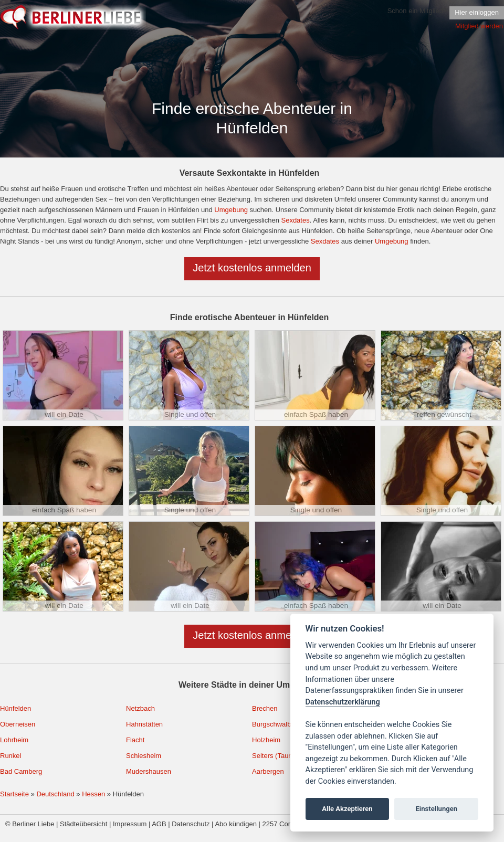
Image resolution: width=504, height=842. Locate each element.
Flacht (135, 740)
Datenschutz (191, 824)
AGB (159, 824)
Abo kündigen (236, 824)
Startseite (14, 794)
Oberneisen (18, 724)
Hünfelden (15, 708)
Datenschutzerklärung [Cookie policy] (343, 702)
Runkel (10, 756)
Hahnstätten (144, 724)
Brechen (265, 708)
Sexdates (295, 220)
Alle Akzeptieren (347, 809)
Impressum (130, 824)
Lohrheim (14, 740)
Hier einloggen (477, 12)
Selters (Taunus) (277, 756)
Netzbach (140, 708)
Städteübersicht (83, 824)
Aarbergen (268, 771)
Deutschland (55, 794)
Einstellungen (436, 809)
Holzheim (266, 740)
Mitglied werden (479, 26)
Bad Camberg (21, 771)
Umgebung (231, 210)
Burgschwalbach (277, 724)
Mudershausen (149, 771)
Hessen (93, 794)
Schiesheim (144, 756)
